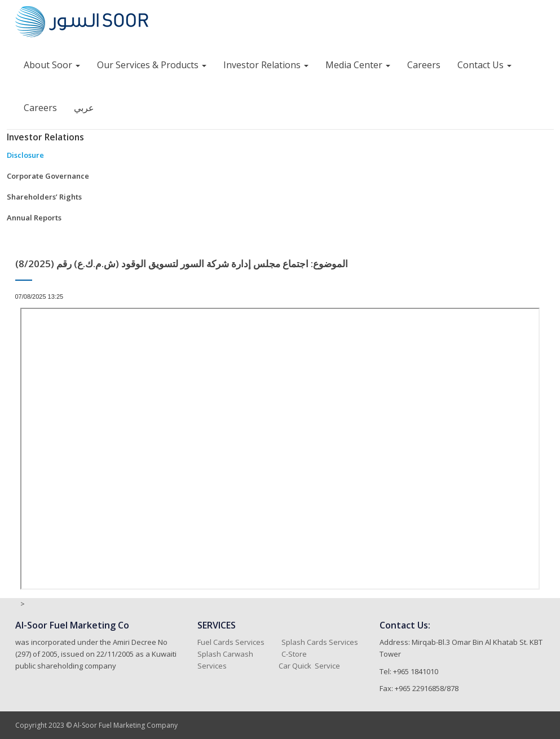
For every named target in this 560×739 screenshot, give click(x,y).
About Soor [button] (52, 65)
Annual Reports (34, 218)
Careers (424, 65)
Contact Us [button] (484, 65)
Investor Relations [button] (266, 65)
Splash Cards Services (320, 642)
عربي (84, 108)
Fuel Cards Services (231, 642)
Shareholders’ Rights (44, 197)
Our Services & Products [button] (152, 65)
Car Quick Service (309, 666)
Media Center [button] (358, 65)
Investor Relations (45, 137)
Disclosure (25, 155)
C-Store (295, 654)
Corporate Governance (48, 176)
